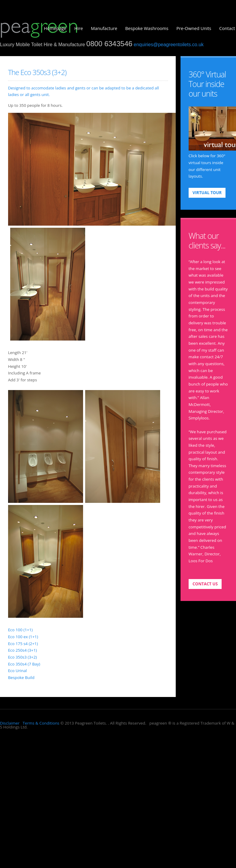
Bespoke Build (21, 677)
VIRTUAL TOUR (207, 193)
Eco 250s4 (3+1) (22, 650)
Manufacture (104, 28)
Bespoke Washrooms (147, 28)
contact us (205, 584)
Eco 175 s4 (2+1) (23, 644)
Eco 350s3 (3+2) (22, 657)
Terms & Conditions (40, 723)
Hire (79, 28)
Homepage (55, 28)
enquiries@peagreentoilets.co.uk (169, 45)
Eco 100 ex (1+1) (23, 637)
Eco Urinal (18, 671)
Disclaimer (10, 723)
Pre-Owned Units (194, 28)
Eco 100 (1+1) (20, 630)
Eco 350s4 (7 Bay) (24, 664)
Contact (227, 28)
